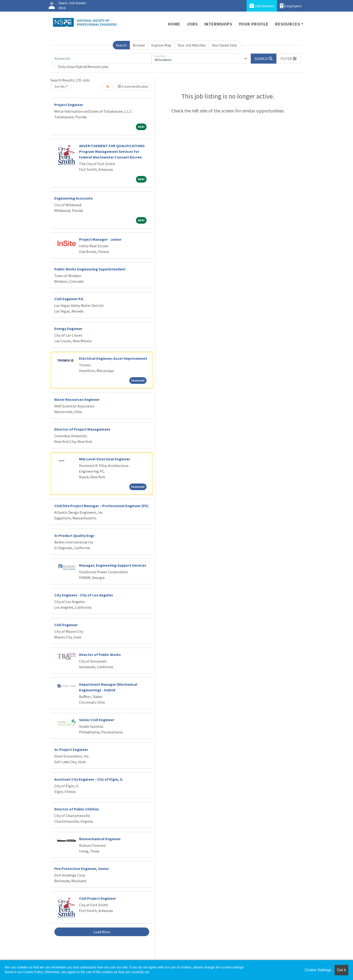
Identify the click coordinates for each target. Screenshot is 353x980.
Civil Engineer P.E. (69, 299)
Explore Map (161, 45)
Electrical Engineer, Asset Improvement (113, 358)
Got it (341, 970)
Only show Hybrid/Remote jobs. (84, 67)
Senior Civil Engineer (97, 720)
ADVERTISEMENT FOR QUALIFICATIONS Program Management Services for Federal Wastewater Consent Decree (112, 151)
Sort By (60, 86)
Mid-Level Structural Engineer (105, 459)
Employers (291, 6)
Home (174, 24)
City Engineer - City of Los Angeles (84, 595)
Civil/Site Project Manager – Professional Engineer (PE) (101, 506)
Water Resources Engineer (77, 399)
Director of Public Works (100, 655)
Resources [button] (288, 24)
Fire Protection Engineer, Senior (82, 869)
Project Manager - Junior (100, 239)
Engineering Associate (74, 198)
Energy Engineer (68, 329)
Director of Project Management (82, 429)
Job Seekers (262, 6)
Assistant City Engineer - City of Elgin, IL (89, 779)
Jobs (192, 24)
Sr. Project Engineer (71, 749)
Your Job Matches (192, 45)
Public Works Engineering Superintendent (90, 269)
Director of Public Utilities (77, 809)
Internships (218, 24)
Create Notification (133, 86)
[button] (289, 59)
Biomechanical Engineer (100, 839)
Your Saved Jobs (225, 45)
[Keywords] (102, 59)
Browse (139, 45)
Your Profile (254, 24)
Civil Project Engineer (97, 898)
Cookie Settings (318, 970)
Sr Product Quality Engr (74, 535)
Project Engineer (69, 105)
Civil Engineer (66, 625)
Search (121, 45)
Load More (102, 932)
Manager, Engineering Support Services (113, 565)
